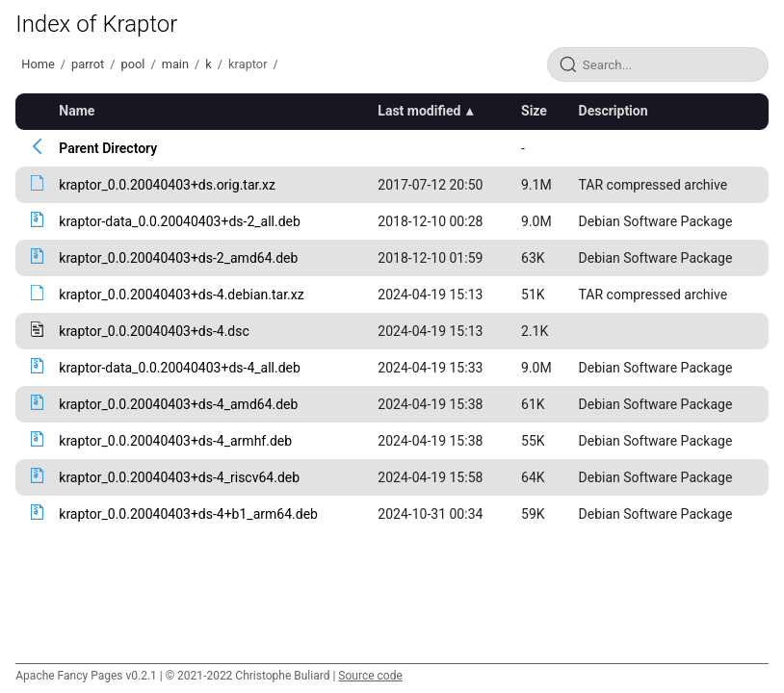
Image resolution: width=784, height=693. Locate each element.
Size (534, 111)
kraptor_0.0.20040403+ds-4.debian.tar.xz (181, 295)
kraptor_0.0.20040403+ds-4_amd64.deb (178, 404)
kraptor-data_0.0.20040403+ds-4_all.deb (180, 368)
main (175, 64)
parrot (88, 64)
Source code (370, 676)
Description (614, 111)
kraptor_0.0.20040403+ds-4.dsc (154, 331)
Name (77, 111)
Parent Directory (108, 148)
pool (132, 64)
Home (38, 64)
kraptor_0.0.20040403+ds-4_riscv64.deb (179, 477)
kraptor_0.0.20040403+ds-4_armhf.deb (175, 441)
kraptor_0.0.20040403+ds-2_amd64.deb (178, 258)
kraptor (248, 64)
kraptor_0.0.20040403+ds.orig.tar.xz (167, 185)
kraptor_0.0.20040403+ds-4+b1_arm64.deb (188, 514)
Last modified (419, 111)
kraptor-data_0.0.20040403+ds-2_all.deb (180, 221)
